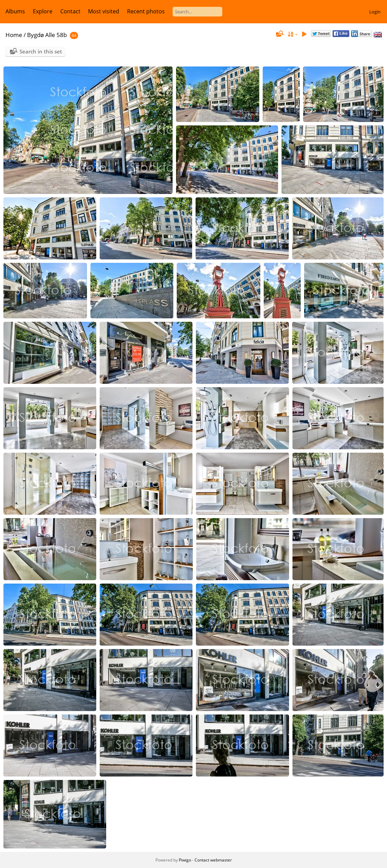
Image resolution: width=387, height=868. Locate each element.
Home (14, 35)
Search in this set (41, 51)
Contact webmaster (213, 860)
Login (375, 12)
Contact (70, 11)
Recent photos (146, 11)
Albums (15, 11)
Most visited (104, 11)
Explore (43, 11)
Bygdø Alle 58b (47, 35)
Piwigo (185, 860)
